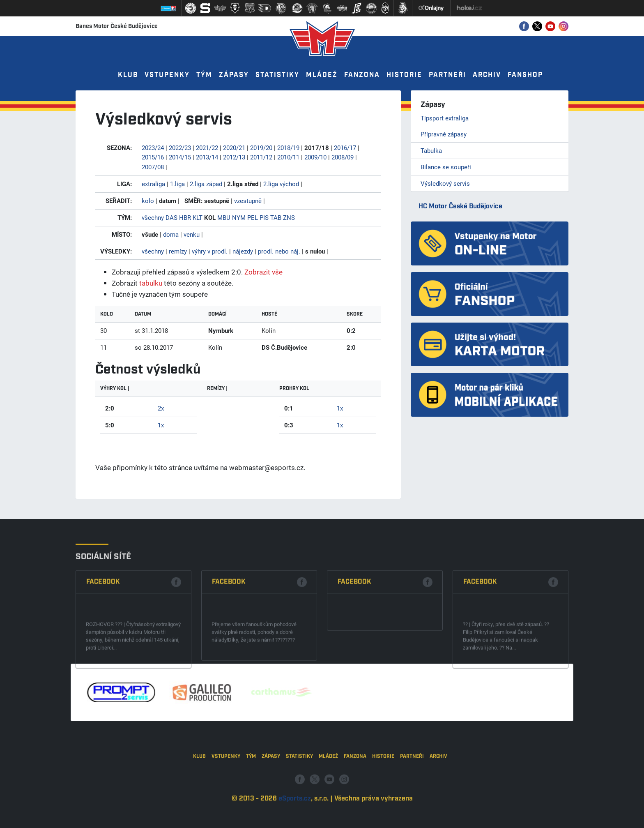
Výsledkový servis (445, 183)
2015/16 (153, 157)
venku (192, 234)
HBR (185, 217)
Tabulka (431, 150)
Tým (204, 75)
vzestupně (248, 201)
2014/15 (180, 157)
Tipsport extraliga (445, 118)
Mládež (322, 75)
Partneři (447, 75)
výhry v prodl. (210, 251)
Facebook (103, 632)
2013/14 (207, 157)
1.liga (177, 184)
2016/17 (345, 148)
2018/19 (288, 148)
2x (161, 408)
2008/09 (343, 157)
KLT (198, 217)
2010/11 (288, 157)
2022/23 (180, 148)
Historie (404, 75)
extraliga (153, 184)
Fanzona (362, 75)
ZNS (289, 217)
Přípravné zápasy (444, 134)
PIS (264, 217)
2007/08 (153, 167)
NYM (239, 217)
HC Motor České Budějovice (460, 206)
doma (171, 234)
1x (161, 425)
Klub (128, 75)
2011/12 (261, 157)
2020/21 (234, 148)
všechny (153, 217)
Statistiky (277, 75)
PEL (253, 217)
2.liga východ (281, 184)
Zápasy (234, 75)
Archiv (487, 75)
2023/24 (153, 148)
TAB (276, 217)
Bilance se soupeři (446, 167)
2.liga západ (206, 184)
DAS (171, 217)
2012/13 (234, 157)
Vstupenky (167, 75)
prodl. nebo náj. (279, 251)
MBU (224, 217)
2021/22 (207, 148)
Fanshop (525, 75)
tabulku (151, 283)
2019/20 (261, 148)
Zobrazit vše (263, 272)
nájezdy (243, 251)
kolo (148, 201)
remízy (178, 251)
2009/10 (315, 157)
